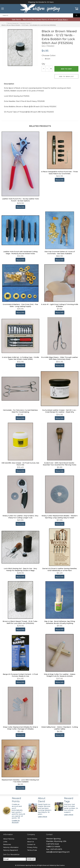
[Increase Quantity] (51, 69)
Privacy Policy (32, 847)
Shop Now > (63, 20)
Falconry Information (11, 847)
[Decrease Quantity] (44, 69)
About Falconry (9, 839)
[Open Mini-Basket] (77, 9)
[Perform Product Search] (77, 15)
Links (5, 842)
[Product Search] (37, 15)
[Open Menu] (3, 9)
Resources (7, 844)
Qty (43, 64)
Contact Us (31, 844)
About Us (31, 842)
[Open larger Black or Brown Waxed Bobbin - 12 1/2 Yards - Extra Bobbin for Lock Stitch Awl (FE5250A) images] (20, 49)
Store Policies (32, 839)
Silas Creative (60, 865)
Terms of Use (32, 850)
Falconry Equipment (11, 850)
